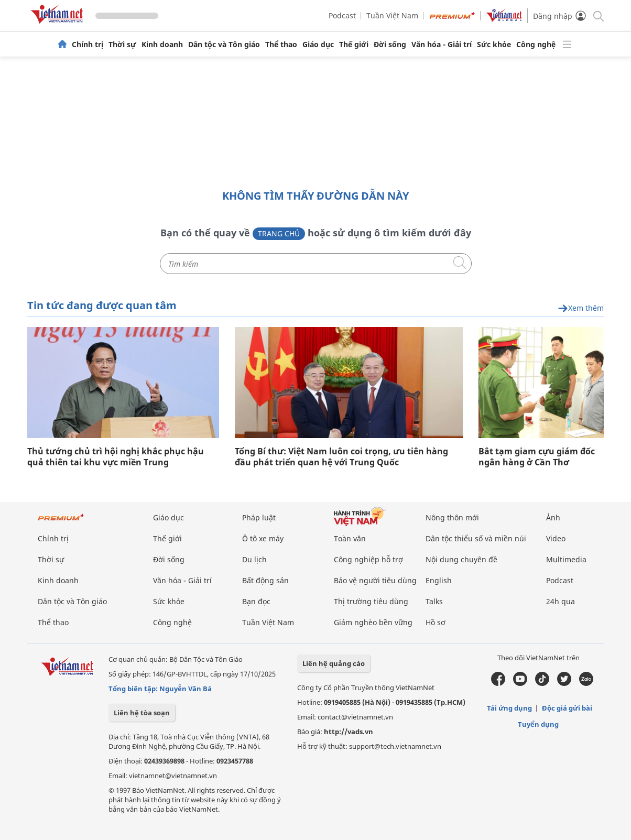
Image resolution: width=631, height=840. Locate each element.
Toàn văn (350, 538)
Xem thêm (581, 308)
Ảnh (553, 517)
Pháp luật (259, 517)
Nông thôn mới (452, 517)
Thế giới (354, 45)
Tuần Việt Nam (392, 15)
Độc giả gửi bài (567, 708)
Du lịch (254, 559)
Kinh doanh (162, 45)
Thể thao (281, 45)
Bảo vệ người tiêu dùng (375, 580)
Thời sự (122, 45)
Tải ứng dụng (509, 708)
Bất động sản (265, 580)
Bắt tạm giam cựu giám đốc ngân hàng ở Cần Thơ (537, 457)
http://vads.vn (349, 732)
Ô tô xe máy (263, 538)
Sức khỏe (494, 45)
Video (556, 538)
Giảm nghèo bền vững (373, 622)
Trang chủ (279, 233)
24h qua (561, 601)
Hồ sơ (436, 622)
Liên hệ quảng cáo (334, 663)
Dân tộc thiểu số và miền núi (476, 538)
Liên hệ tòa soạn (142, 713)
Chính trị (88, 45)
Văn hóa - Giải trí (442, 45)
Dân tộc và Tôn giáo (224, 45)
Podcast (342, 15)
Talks (434, 601)
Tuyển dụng (538, 724)
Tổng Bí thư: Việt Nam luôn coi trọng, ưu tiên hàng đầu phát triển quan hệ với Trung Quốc (341, 457)
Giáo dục (318, 45)
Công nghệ (536, 45)
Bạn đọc (256, 601)
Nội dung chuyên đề (461, 559)
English (439, 580)
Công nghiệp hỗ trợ (368, 559)
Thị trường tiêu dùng (371, 601)
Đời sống (390, 45)
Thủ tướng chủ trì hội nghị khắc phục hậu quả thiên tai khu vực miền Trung (116, 457)
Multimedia (566, 559)
